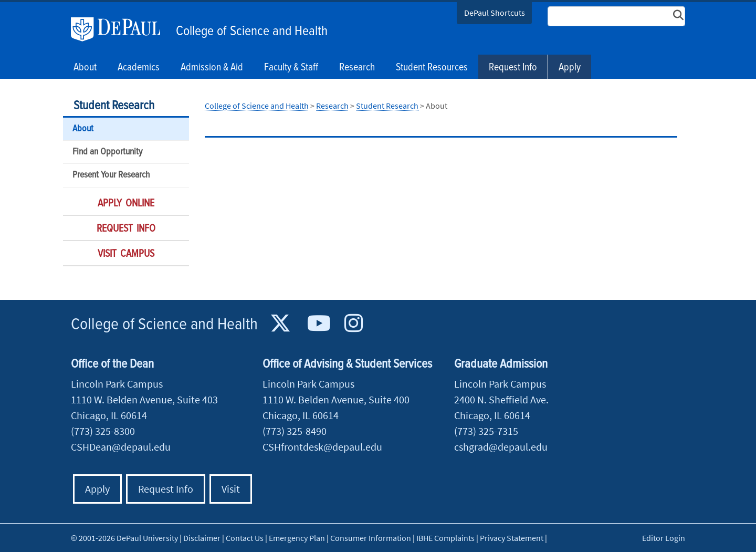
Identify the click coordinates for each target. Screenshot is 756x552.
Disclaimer (202, 538)
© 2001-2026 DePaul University (124, 538)
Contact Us (245, 538)
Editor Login (664, 538)
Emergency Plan (297, 538)
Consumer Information (371, 538)
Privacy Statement (512, 538)
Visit (231, 489)
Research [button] (357, 68)
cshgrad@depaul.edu (501, 447)
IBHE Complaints (445, 538)
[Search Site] (616, 16)
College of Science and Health (252, 32)
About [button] (85, 68)
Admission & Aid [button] (212, 68)
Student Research (114, 106)
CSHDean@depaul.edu (121, 447)
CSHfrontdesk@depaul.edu (322, 447)
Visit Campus (126, 254)
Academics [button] (139, 68)
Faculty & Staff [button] (291, 68)
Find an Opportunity (107, 152)
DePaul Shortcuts (495, 13)
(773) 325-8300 (103, 431)
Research (332, 106)
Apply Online (126, 204)
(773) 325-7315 (486, 431)
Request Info (513, 68)
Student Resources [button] (432, 68)
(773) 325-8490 (295, 431)
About (83, 129)
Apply (570, 68)
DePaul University (121, 29)
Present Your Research (111, 175)
